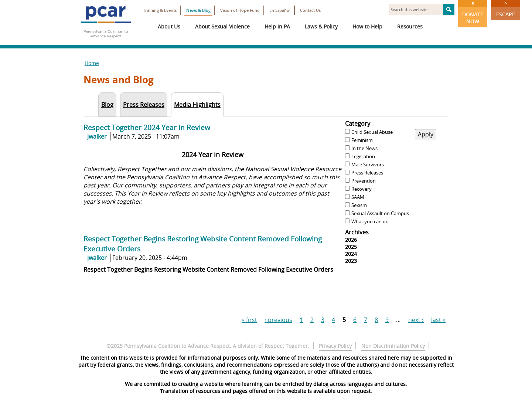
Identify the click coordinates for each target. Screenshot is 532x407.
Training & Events (160, 10)
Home (92, 63)
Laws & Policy (321, 26)
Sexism (359, 205)
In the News (364, 148)
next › (416, 320)
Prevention (364, 181)
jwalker (97, 136)
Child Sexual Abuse (372, 132)
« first (249, 320)
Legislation (363, 156)
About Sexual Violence (222, 26)
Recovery (362, 189)
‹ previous (278, 320)
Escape (506, 9)
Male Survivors (368, 165)
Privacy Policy (335, 346)
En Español (280, 10)
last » (438, 320)
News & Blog (198, 10)
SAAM (358, 197)
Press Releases (367, 173)
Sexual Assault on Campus (380, 213)
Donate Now (473, 12)
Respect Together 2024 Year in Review (147, 127)
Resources (410, 26)
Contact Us (310, 10)
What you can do (370, 221)
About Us (169, 26)
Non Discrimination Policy (393, 346)
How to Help (367, 26)
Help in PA (277, 26)
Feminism (362, 140)
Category (358, 123)
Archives (357, 232)
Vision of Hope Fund (240, 10)
